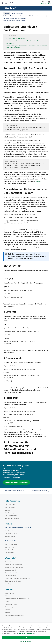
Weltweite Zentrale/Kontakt (14, 615)
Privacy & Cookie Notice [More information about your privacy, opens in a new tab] (27, 634)
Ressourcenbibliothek (12, 518)
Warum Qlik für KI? (11, 573)
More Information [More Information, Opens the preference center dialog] (26, 642)
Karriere (8, 610)
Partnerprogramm (11, 607)
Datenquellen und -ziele (13, 581)
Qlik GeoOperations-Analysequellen (14, 21)
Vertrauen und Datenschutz (14, 567)
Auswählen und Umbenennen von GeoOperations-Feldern (24, 41)
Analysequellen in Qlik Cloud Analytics (15, 18)
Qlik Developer (10, 507)
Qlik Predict (9, 550)
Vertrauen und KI (11, 570)
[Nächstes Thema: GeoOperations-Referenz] (38, 491)
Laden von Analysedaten (38, 16)
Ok (26, 637)
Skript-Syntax (10, 43)
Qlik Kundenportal (11, 516)
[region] (26, 633)
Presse (7, 612)
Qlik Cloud (11, 8)
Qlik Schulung (9, 513)
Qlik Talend (9, 531)
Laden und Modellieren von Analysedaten (16, 16)
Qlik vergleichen (10, 576)
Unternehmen (10, 593)
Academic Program (11, 604)
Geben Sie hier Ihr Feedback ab (17, 482)
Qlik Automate (10, 553)
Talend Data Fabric (11, 536)
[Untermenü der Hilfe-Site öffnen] (3, 8)
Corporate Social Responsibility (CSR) (18, 599)
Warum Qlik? (9, 562)
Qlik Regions (9, 584)
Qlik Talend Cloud (11, 534)
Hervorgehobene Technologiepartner (18, 578)
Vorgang (39, 181)
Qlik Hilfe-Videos (11, 505)
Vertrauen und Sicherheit (13, 565)
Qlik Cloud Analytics (12, 544)
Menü (49, 4)
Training (8, 510)
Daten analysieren (18, 13)
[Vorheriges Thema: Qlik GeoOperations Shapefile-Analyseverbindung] (14, 491)
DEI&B (7, 601)
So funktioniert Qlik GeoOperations (17, 38)
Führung (8, 596)
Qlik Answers (9, 547)
